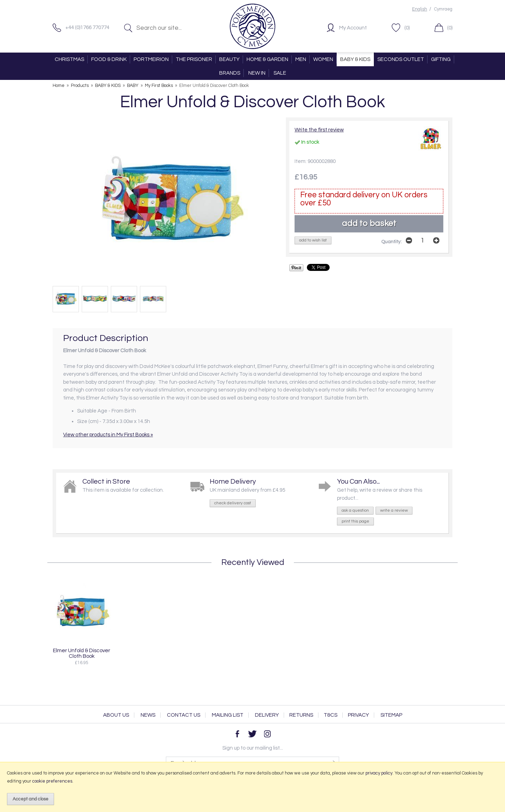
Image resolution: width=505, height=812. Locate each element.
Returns (301, 715)
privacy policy (379, 773)
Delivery (267, 715)
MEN (301, 59)
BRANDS (230, 73)
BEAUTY (229, 59)
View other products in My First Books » (108, 435)
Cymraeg (443, 9)
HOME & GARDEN (267, 59)
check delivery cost (233, 503)
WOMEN (323, 59)
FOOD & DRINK (109, 59)
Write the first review (319, 130)
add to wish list (313, 240)
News (148, 715)
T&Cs (331, 715)
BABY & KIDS (355, 59)
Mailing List (228, 715)
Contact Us (184, 715)
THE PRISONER (194, 59)
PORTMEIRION (151, 59)
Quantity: (391, 242)
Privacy (358, 715)
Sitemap (391, 715)
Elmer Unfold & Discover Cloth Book (82, 653)
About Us (116, 715)
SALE (280, 73)
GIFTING (441, 59)
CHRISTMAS (69, 59)
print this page (355, 521)
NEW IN (257, 73)
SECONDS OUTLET (401, 59)
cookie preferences (52, 781)
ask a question (355, 510)
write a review (394, 510)
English (420, 9)
